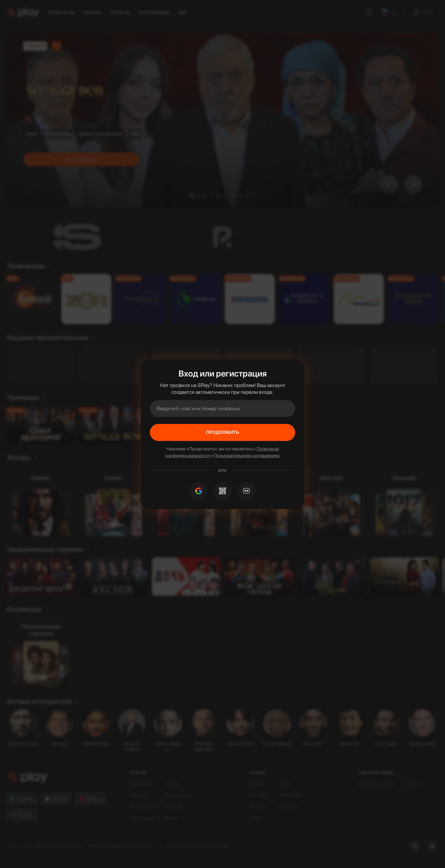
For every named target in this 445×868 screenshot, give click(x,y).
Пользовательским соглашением (247, 456)
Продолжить (222, 432)
